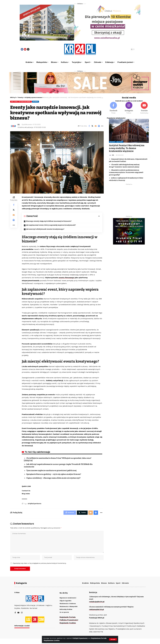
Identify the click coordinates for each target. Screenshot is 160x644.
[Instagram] (129, 108)
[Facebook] (113, 108)
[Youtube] (144, 108)
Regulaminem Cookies (52, 640)
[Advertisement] (129, 201)
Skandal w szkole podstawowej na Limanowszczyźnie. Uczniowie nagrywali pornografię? (126, 172)
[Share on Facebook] (89, 126)
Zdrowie (125, 583)
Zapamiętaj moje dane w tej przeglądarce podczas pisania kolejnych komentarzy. (40, 563)
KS (113, 155)
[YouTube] (18, 613)
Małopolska (95, 583)
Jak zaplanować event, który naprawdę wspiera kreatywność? (51, 225)
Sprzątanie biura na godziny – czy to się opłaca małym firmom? (54, 474)
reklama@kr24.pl (96, 609)
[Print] (99, 126)
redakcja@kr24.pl (97, 602)
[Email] (96, 126)
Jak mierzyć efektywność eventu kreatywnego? (45, 229)
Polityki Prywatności (80, 638)
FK (19, 124)
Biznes (35, 102)
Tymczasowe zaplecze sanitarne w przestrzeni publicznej (52, 470)
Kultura (120, 142)
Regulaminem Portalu (99, 638)
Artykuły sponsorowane (21, 102)
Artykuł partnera (34, 504)
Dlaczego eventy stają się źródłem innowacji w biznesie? (49, 221)
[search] (123, 49)
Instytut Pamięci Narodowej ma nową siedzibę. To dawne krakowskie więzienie (127, 148)
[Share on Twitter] (92, 126)
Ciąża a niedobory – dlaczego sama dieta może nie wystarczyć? (54, 478)
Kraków (112, 142)
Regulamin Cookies (68, 623)
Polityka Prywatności (69, 620)
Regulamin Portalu (68, 617)
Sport (118, 583)
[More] (102, 126)
